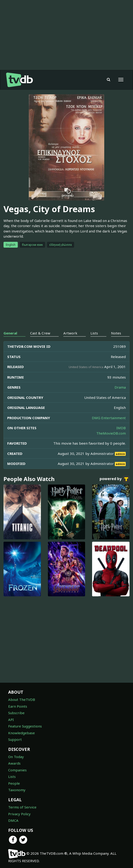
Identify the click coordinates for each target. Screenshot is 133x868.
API (11, 720)
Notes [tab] (116, 333)
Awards (14, 763)
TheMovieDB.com (111, 433)
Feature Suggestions (25, 726)
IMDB (121, 428)
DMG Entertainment (109, 418)
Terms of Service (22, 807)
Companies (17, 770)
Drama (120, 387)
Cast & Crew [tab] (40, 333)
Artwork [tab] (70, 333)
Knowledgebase (22, 733)
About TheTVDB (22, 699)
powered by (115, 479)
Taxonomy (17, 790)
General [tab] (10, 333)
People (14, 783)
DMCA (13, 820)
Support (15, 739)
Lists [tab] (94, 333)
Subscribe (16, 713)
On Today (16, 757)
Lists (12, 777)
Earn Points (18, 706)
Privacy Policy (19, 814)
